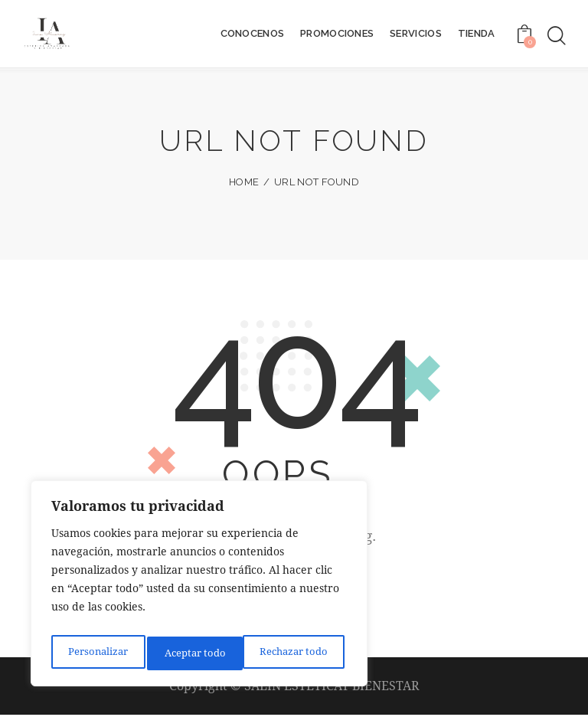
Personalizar (96, 653)
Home (244, 182)
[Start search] (555, 37)
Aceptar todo (300, 653)
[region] (199, 588)
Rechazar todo (198, 653)
